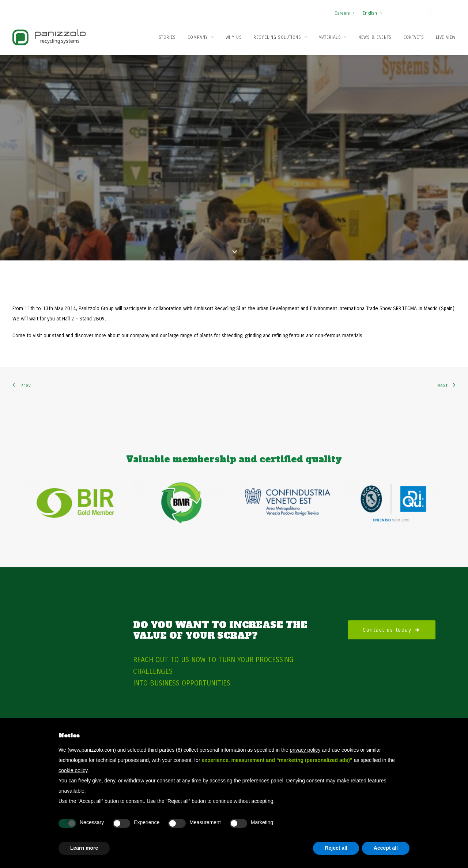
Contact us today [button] (392, 600)
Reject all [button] (336, 848)
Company (201, 37)
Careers (344, 13)
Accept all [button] (386, 848)
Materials (333, 37)
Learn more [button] (84, 848)
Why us (234, 37)
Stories (167, 37)
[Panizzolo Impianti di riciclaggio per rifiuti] (49, 37)
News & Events (375, 37)
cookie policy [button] (73, 770)
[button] (430, 14)
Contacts (414, 37)
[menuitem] (346, 10)
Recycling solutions (280, 37)
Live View (446, 37)
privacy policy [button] (305, 750)
